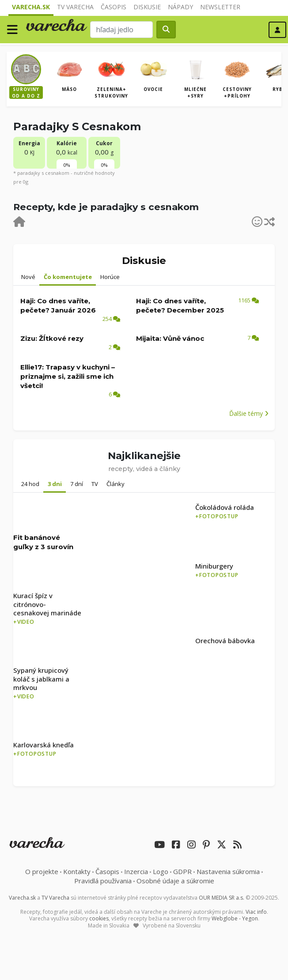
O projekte (42, 871)
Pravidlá (103, 881)
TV (95, 484)
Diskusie (147, 7)
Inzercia (136, 871)
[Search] (121, 30)
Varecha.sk (31, 7)
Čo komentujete (68, 277)
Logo (161, 871)
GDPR (182, 871)
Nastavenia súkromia (228, 871)
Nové (28, 277)
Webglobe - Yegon (235, 918)
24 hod (30, 484)
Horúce (110, 277)
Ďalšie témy (249, 413)
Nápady (180, 7)
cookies (99, 918)
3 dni (55, 484)
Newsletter (220, 7)
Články (116, 484)
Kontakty (77, 871)
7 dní (77, 484)
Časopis (114, 7)
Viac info (256, 912)
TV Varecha (75, 7)
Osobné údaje (175, 881)
